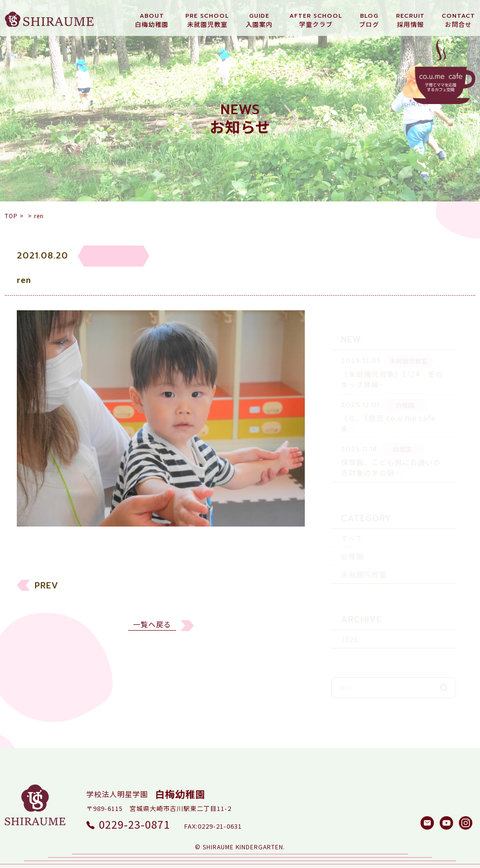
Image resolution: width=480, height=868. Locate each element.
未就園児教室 (364, 558)
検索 (444, 671)
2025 (349, 623)
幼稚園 (352, 540)
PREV (47, 592)
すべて (352, 522)
